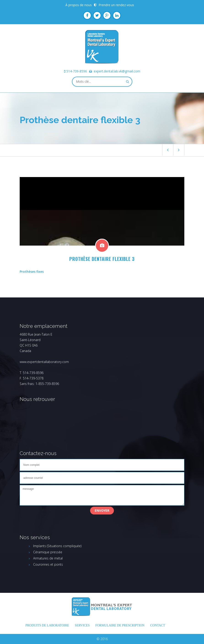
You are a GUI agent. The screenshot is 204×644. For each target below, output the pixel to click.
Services (82, 625)
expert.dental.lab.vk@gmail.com (117, 71)
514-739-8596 (77, 71)
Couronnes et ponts (48, 564)
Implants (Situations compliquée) (57, 546)
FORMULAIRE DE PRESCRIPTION (120, 625)
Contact (158, 625)
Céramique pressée (48, 552)
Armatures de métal (48, 558)
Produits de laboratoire (47, 625)
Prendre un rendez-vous (116, 5)
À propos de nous (79, 5)
